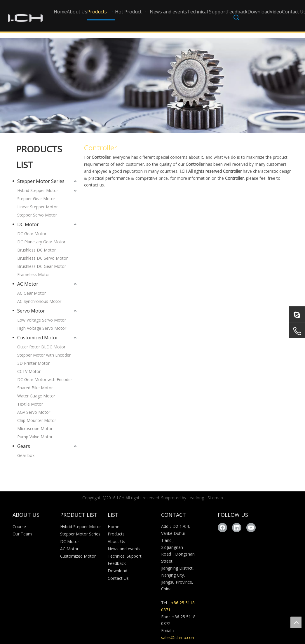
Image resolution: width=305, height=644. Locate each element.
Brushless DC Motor (36, 250)
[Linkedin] (237, 528)
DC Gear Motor (32, 234)
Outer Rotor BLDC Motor (41, 347)
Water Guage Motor (36, 396)
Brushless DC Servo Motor (42, 258)
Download (117, 571)
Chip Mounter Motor (37, 420)
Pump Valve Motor (35, 437)
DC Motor (28, 224)
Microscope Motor (35, 429)
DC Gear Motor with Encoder (45, 379)
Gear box (26, 455)
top (296, 622)
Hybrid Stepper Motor (38, 190)
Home (114, 527)
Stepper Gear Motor (36, 199)
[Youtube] (251, 528)
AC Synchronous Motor (39, 301)
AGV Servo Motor (34, 412)
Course (19, 527)
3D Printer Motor (33, 363)
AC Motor (28, 284)
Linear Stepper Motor (38, 207)
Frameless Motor (34, 274)
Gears (24, 446)
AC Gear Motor (32, 293)
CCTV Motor (29, 371)
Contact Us (118, 578)
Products (116, 534)
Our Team (22, 534)
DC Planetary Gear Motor (41, 242)
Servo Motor (31, 311)
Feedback (117, 563)
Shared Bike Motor (35, 388)
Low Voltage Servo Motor (42, 320)
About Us (116, 541)
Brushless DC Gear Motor (42, 266)
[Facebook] (222, 528)
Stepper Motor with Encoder (44, 355)
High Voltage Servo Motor (42, 328)
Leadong (196, 498)
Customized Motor (38, 338)
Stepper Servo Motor (37, 215)
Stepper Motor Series (41, 181)
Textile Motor (30, 404)
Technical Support (125, 556)
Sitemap (215, 498)
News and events (124, 549)
